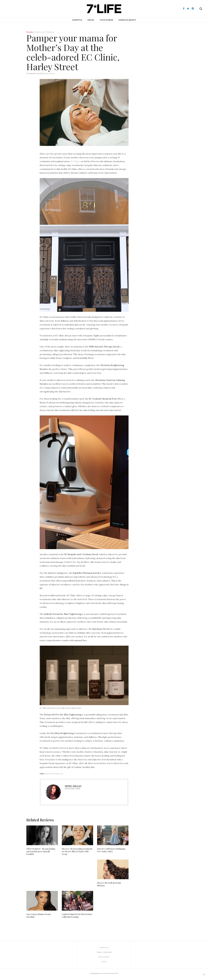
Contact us (104, 948)
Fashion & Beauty (127, 20)
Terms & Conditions (104, 952)
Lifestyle (77, 20)
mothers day (57, 774)
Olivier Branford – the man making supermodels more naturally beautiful (41, 851)
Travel (91, 20)
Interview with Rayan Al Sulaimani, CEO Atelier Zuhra (111, 850)
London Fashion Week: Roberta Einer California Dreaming (77, 916)
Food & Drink (106, 20)
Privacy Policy (104, 957)
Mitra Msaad (49, 73)
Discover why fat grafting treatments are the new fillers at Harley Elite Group (77, 851)
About (104, 962)
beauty (48, 774)
